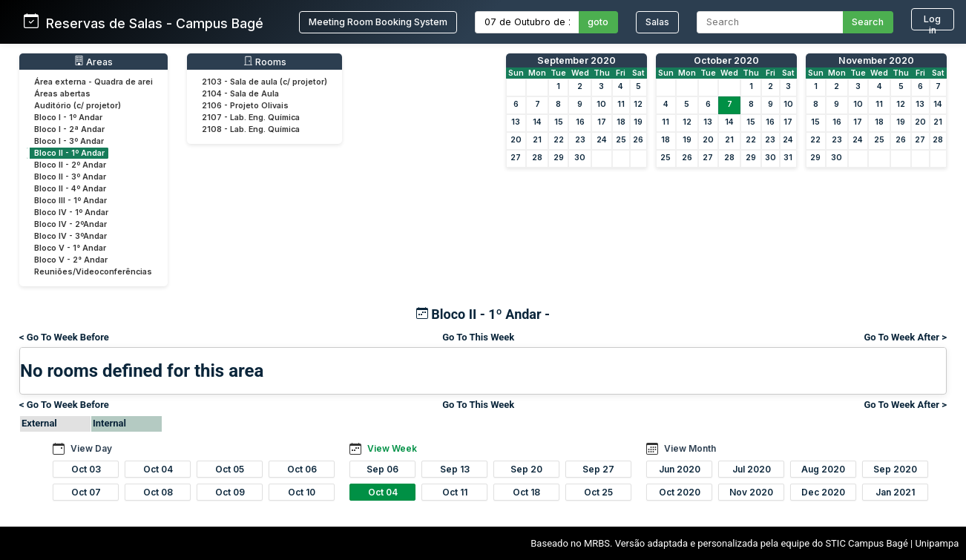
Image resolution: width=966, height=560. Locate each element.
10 (601, 104)
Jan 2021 (895, 492)
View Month (690, 448)
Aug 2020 (823, 469)
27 (516, 158)
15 (559, 122)
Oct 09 (230, 492)
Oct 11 (455, 492)
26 (638, 140)
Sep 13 (455, 469)
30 (580, 158)
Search (868, 22)
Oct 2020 (680, 492)
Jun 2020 (680, 469)
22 (559, 140)
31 (788, 158)
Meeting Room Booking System (378, 22)
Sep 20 (526, 469)
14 (537, 122)
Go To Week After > (905, 337)
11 (621, 104)
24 (602, 140)
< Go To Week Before (64, 337)
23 (580, 140)
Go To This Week (478, 337)
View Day (91, 448)
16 (580, 122)
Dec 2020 (823, 492)
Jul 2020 (752, 469)
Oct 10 (302, 492)
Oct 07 (86, 492)
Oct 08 (158, 492)
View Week (392, 448)
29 (559, 158)
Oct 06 (302, 469)
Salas (657, 22)
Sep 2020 (895, 469)
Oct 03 (86, 469)
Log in (932, 22)
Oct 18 (526, 492)
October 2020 (726, 60)
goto (598, 22)
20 (516, 140)
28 (537, 158)
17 (602, 122)
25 (621, 140)
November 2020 (876, 60)
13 (516, 122)
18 (621, 122)
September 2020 (576, 60)
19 (638, 122)
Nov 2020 (751, 492)
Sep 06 (382, 469)
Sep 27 (598, 469)
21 (537, 140)
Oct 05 (230, 469)
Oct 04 (158, 469)
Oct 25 (598, 492)
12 (638, 104)
